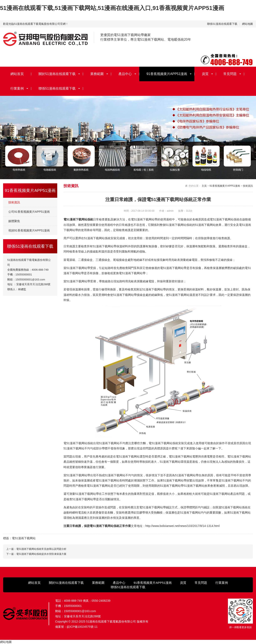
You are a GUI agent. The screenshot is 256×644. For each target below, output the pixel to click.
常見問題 (230, 74)
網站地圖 (247, 24)
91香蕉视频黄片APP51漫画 (167, 74)
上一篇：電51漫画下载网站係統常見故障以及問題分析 (36, 549)
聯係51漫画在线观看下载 (222, 24)
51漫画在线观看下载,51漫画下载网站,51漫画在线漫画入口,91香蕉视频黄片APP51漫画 (112, 8)
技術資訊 (14, 202)
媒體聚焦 (14, 221)
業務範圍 (97, 74)
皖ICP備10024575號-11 (82, 627)
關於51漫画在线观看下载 (57, 74)
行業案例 (17, 88)
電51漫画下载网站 (24, 538)
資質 (205, 74)
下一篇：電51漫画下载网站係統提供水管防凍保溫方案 (36, 554)
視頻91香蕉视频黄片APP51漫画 (29, 230)
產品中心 (125, 74)
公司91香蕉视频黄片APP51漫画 (29, 212)
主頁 (204, 186)
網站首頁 (17, 74)
